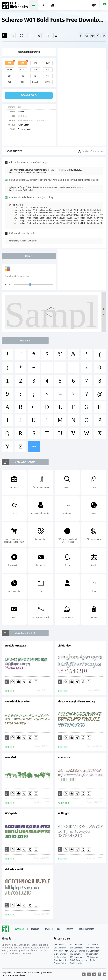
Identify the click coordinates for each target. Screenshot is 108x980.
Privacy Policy (60, 963)
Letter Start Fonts (87, 929)
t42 (10, 82)
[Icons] (47, 36)
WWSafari (10, 757)
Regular (21, 112)
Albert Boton (24, 125)
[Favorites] (13, 36)
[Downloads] (18, 682)
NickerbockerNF (14, 869)
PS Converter (92, 954)
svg (35, 63)
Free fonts (15, 6)
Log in (93, 5)
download (29, 95)
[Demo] (22, 36)
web (22, 63)
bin (10, 76)
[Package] (39, 36)
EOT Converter (93, 948)
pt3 (22, 76)
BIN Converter (60, 954)
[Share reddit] (87, 36)
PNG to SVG (59, 945)
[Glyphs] (30, 36)
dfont (35, 82)
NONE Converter (77, 960)
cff (48, 76)
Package (69, 929)
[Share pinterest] (98, 36)
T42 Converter (76, 957)
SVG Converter (76, 948)
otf (35, 70)
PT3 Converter (76, 954)
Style (47, 929)
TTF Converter (92, 945)
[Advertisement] (82, 97)
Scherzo (21, 129)
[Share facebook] (81, 36)
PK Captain (11, 813)
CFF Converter (60, 957)
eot (48, 63)
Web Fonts (20, 929)
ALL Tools (90, 960)
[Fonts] (56, 36)
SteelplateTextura (15, 646)
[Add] (4, 36)
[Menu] (52, 5)
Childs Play (64, 646)
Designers (35, 929)
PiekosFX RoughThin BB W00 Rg (76, 702)
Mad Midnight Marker (17, 702)
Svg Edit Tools (76, 945)
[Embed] (30, 682)
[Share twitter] (93, 36)
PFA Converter (92, 951)
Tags (58, 929)
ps (35, 76)
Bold (28, 129)
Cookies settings (77, 963)
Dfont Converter (61, 960)
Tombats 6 (64, 757)
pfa (48, 70)
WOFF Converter (61, 951)
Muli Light (64, 813)
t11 (22, 82)
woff (10, 70)
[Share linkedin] (104, 36)
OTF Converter (60, 948)
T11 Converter (92, 957)
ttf (10, 63)
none (48, 82)
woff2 (22, 70)
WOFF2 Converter (78, 951)
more (34, 447)
